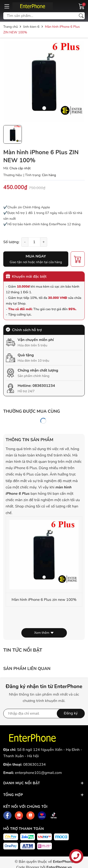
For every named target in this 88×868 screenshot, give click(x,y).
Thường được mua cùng (32, 411)
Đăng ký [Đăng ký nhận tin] (71, 713)
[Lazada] (42, 815)
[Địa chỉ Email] (44, 713)
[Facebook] (7, 815)
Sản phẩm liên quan (27, 669)
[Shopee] (19, 815)
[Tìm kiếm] (81, 16)
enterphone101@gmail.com (38, 773)
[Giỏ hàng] (82, 6)
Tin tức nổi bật (23, 650)
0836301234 (44, 386)
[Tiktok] (54, 815)
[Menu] (7, 6)
